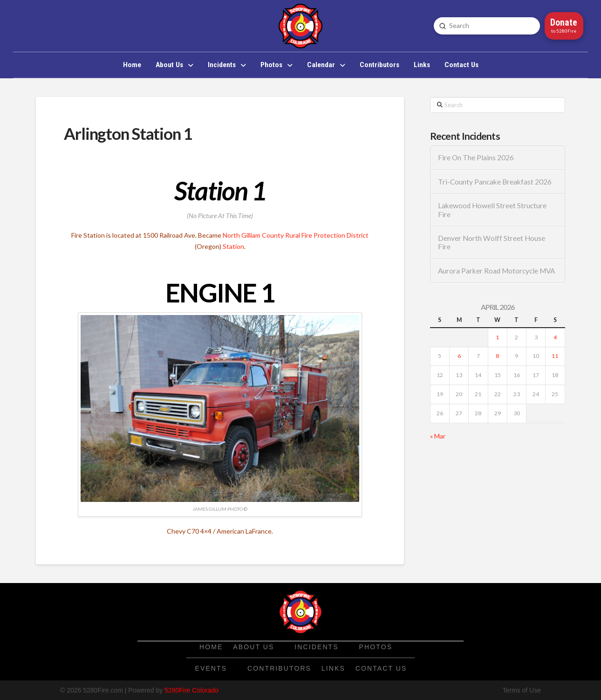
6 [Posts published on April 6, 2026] (459, 356)
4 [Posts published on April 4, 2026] (555, 337)
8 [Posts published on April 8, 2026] (497, 356)
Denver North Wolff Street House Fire (492, 243)
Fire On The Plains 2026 (476, 158)
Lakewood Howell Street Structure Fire (492, 210)
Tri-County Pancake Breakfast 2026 (495, 182)
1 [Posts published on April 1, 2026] (497, 337)
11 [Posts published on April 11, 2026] (555, 356)
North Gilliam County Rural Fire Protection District (296, 235)
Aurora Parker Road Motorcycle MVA (496, 271)
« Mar (438, 436)
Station (233, 246)
